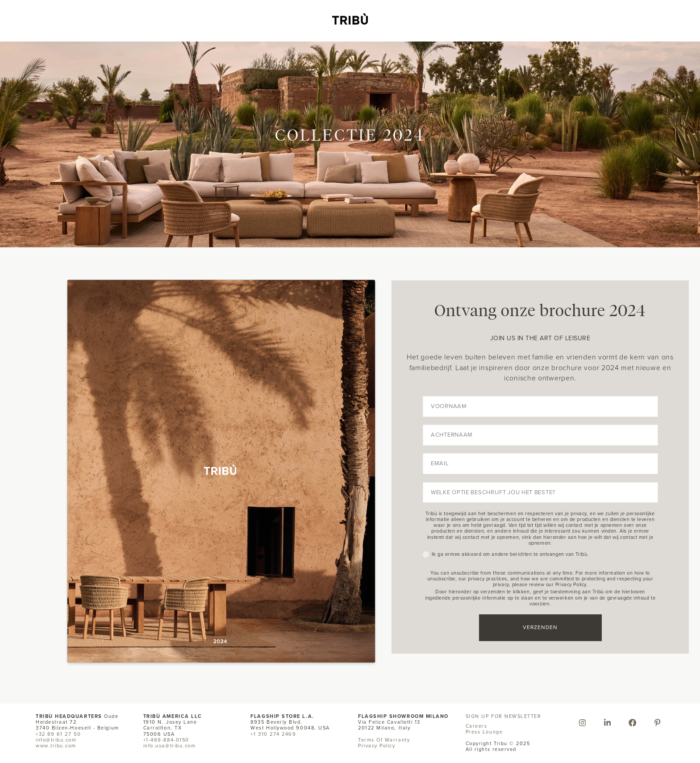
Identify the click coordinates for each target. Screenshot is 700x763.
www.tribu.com (56, 746)
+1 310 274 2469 (273, 734)
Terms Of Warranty (384, 740)
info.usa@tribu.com (170, 746)
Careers (477, 726)
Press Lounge (484, 732)
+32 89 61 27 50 (58, 734)
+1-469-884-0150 (166, 740)
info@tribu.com (56, 740)
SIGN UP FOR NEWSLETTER (504, 716)
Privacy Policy (377, 746)
